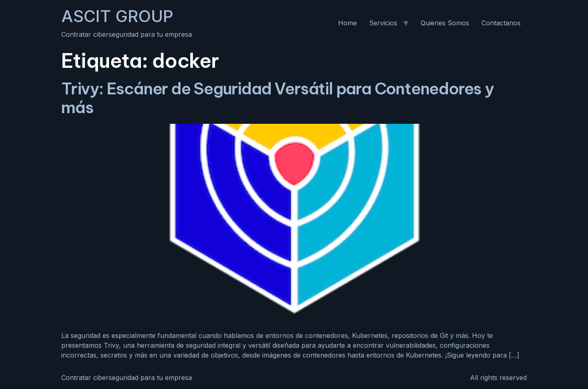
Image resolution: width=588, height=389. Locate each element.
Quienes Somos (445, 23)
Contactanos (501, 23)
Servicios (383, 23)
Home (347, 23)
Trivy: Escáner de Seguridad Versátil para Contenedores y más (277, 98)
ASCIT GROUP (117, 16)
